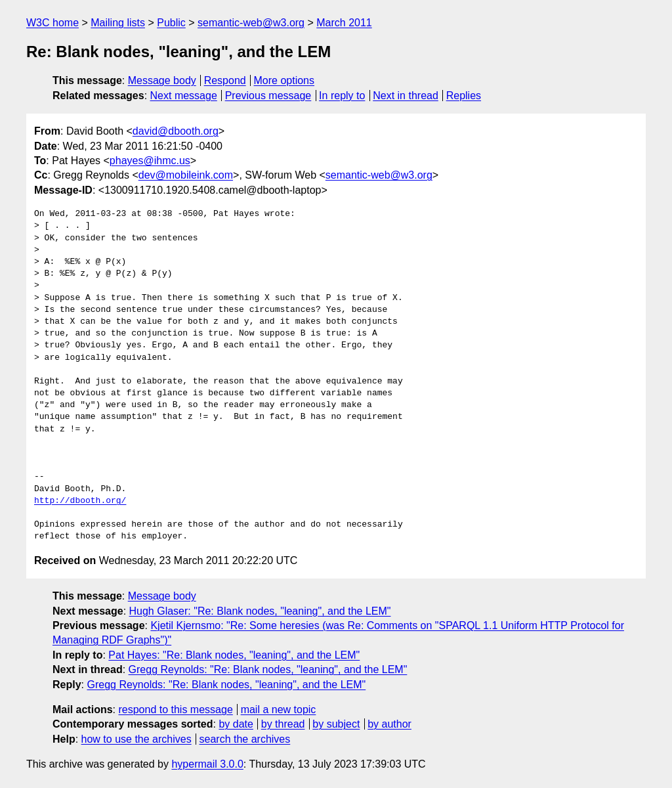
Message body (162, 80)
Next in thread (406, 96)
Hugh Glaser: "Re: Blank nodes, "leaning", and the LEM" (260, 611)
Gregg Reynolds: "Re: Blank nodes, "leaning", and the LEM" (268, 669)
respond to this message (175, 710)
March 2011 (344, 23)
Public (171, 23)
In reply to (342, 96)
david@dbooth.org (176, 131)
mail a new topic (279, 710)
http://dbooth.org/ (80, 501)
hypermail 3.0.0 (207, 764)
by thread (283, 724)
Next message (184, 96)
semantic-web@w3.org (251, 23)
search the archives (245, 739)
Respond (225, 80)
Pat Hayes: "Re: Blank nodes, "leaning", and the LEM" (234, 655)
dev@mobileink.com (186, 175)
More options (284, 80)
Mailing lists (118, 23)
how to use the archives (136, 739)
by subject (336, 724)
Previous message (268, 96)
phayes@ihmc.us (150, 161)
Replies (464, 96)
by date (236, 724)
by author (389, 724)
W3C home (52, 23)
